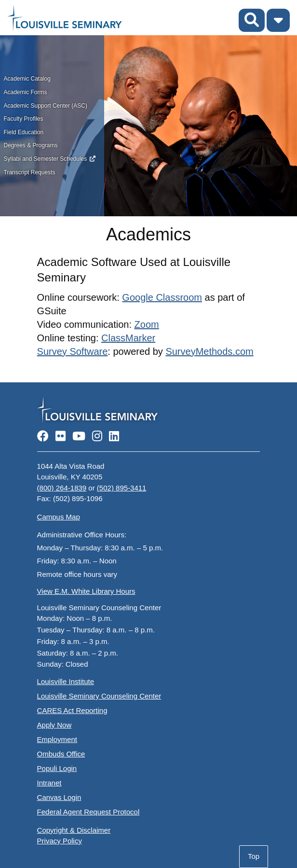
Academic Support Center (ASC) (46, 106)
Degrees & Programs (31, 145)
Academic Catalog (27, 79)
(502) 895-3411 (122, 488)
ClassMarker (128, 338)
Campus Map (59, 517)
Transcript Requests (30, 172)
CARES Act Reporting (72, 710)
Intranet (49, 783)
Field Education (24, 132)
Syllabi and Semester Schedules (46, 159)
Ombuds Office (61, 754)
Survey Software (73, 351)
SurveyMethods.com (209, 351)
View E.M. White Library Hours (86, 591)
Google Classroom (162, 297)
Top (254, 856)
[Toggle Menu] (278, 20)
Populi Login (57, 768)
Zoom (147, 324)
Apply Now (54, 725)
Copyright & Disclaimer (74, 830)
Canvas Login (59, 797)
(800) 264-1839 (62, 488)
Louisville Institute (66, 681)
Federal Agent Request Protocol (88, 812)
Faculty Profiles (24, 119)
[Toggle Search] (252, 20)
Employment (57, 739)
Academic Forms (26, 92)
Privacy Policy (60, 841)
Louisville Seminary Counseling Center (99, 696)
